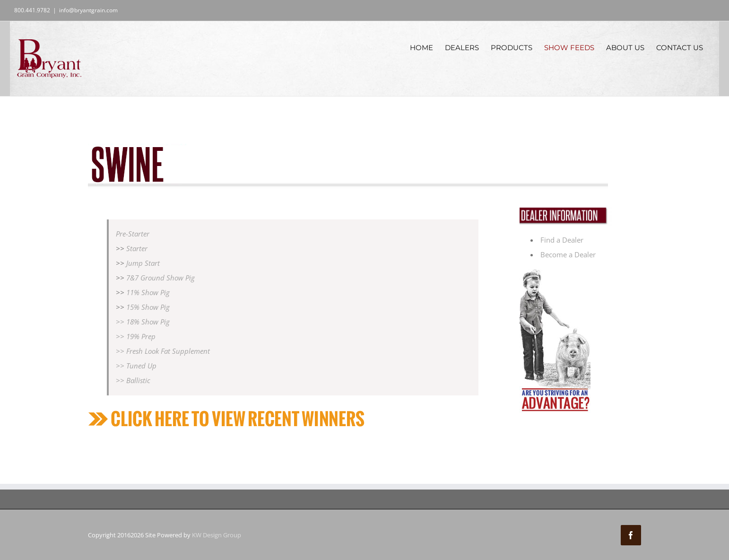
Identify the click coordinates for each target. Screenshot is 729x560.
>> (121, 336)
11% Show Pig (148, 292)
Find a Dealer (562, 240)
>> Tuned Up (136, 366)
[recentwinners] (230, 413)
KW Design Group (217, 535)
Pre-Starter (133, 234)
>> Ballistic (133, 380)
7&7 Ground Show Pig (160, 278)
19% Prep (141, 336)
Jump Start (143, 263)
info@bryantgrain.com (88, 10)
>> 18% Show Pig (143, 322)
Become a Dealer (568, 254)
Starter (137, 248)
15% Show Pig (148, 307)
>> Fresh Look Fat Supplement (163, 351)
